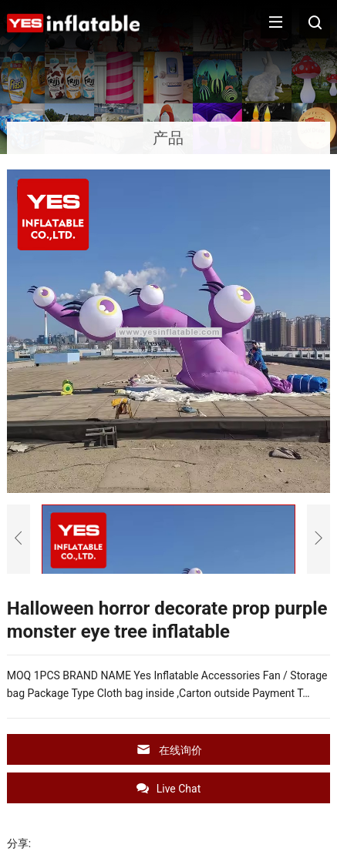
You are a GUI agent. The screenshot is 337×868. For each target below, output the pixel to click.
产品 (168, 138)
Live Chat (169, 788)
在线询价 (169, 750)
